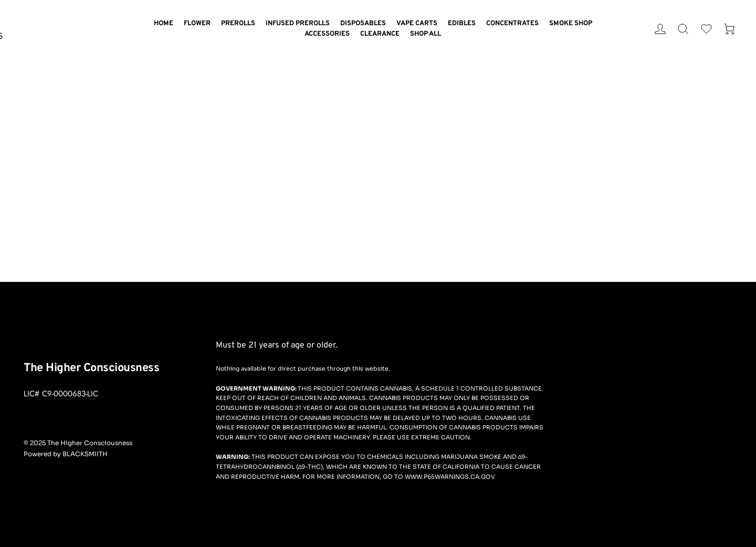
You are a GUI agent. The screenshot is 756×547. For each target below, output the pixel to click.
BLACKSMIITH (85, 454)
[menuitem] (164, 24)
